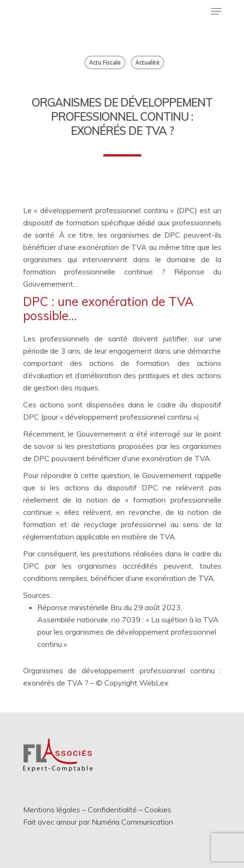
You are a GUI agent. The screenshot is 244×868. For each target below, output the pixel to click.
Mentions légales (52, 810)
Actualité (147, 62)
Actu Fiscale (105, 62)
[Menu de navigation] (216, 11)
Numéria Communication (132, 822)
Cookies (158, 810)
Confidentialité (112, 810)
